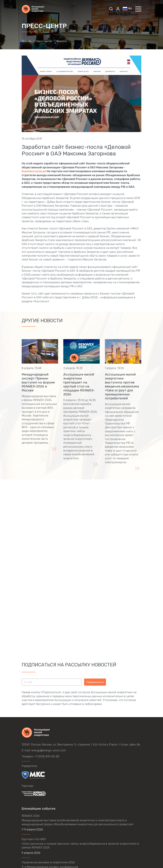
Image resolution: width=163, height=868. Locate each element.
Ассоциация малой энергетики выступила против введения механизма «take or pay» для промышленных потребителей (122, 386)
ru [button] (127, 9)
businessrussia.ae (34, 171)
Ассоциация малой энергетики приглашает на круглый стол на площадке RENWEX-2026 (79, 384)
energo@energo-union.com (49, 750)
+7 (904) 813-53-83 (47, 756)
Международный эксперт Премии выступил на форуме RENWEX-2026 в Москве (38, 382)
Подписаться (95, 682)
